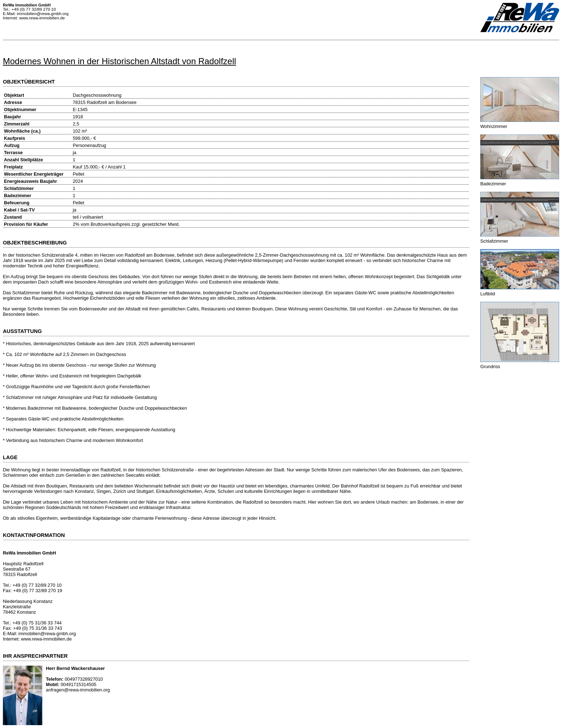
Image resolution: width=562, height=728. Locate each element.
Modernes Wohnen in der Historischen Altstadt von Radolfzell (120, 61)
